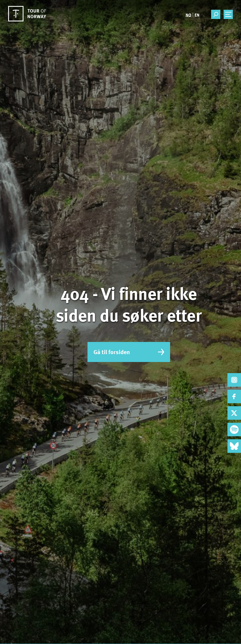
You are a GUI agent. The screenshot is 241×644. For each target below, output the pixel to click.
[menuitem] (188, 15)
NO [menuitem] (188, 15)
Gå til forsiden (129, 352)
